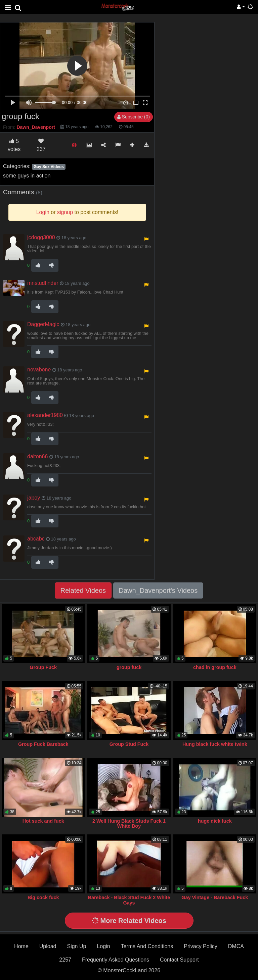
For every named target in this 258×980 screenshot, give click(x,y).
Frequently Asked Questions (116, 960)
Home (21, 946)
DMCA (236, 946)
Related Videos (83, 590)
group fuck (129, 667)
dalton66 (37, 456)
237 (41, 145)
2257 (65, 960)
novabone (39, 370)
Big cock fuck (43, 897)
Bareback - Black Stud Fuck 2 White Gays (129, 900)
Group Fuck (43, 667)
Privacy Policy (201, 946)
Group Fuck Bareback (43, 744)
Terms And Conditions (147, 946)
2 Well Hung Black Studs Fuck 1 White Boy (129, 824)
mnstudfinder (43, 283)
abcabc (36, 539)
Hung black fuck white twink (215, 744)
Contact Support (179, 960)
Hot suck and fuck (43, 821)
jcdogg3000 (41, 237)
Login (103, 946)
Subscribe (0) (134, 117)
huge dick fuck (215, 821)
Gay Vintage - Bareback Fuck (215, 897)
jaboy (34, 498)
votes (14, 145)
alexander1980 (45, 415)
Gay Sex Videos (49, 167)
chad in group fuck (215, 667)
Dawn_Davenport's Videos (158, 590)
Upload (48, 946)
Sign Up (76, 946)
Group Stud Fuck (129, 744)
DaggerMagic (43, 324)
